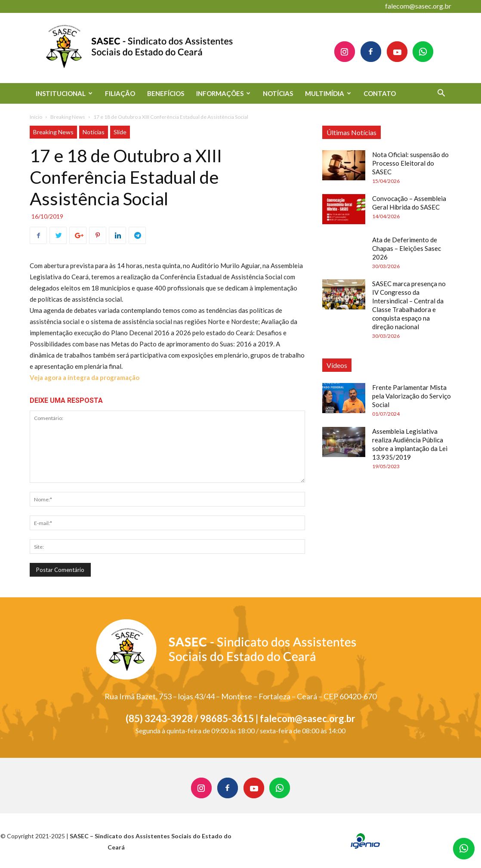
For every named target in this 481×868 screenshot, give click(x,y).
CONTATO (380, 93)
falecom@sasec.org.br (418, 6)
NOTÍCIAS (278, 93)
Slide (120, 132)
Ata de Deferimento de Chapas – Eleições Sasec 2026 (407, 248)
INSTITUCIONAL (64, 93)
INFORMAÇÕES (223, 93)
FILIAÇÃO (120, 93)
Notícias (94, 132)
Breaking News (68, 117)
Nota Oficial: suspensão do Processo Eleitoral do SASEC (410, 163)
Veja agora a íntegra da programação (85, 377)
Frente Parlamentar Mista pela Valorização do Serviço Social (412, 396)
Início (36, 117)
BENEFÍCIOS (166, 93)
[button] (441, 94)
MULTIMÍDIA (328, 93)
